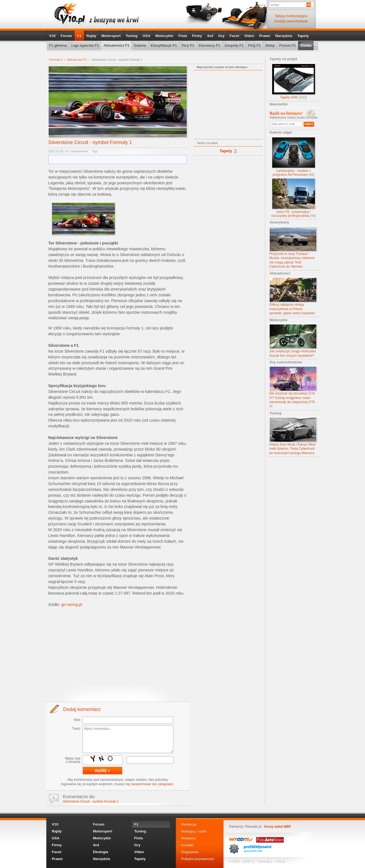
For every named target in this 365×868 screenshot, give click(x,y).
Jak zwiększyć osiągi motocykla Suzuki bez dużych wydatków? (293, 341)
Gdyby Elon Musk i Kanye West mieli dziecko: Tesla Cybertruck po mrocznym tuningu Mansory (293, 436)
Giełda (306, 45)
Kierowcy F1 (209, 45)
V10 (52, 36)
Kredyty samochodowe (291, 21)
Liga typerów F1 (85, 45)
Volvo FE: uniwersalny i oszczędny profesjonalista (294, 198)
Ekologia (101, 852)
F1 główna (58, 45)
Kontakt (187, 845)
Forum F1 (288, 45)
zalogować (165, 784)
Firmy (197, 36)
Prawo (265, 36)
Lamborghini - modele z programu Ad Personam (294, 157)
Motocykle (165, 36)
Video (249, 36)
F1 (79, 36)
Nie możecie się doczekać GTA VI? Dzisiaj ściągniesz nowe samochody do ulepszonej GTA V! (293, 387)
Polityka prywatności (198, 859)
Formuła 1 (56, 60)
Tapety (303, 36)
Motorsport (111, 36)
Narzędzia (284, 36)
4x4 (210, 36)
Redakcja (189, 824)
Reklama (188, 838)
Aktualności (280, 273)
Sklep (270, 45)
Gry (221, 36)
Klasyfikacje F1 (164, 45)
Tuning (132, 36)
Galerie (140, 45)
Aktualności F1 (116, 45)
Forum (66, 36)
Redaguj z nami (194, 831)
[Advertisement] (118, 654)
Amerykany (279, 222)
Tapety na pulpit (283, 59)
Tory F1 (188, 45)
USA (146, 36)
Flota (183, 36)
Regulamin (190, 852)
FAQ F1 (254, 45)
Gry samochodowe (286, 362)
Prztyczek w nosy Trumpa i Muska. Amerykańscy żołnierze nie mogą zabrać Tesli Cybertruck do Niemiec (293, 248)
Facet (234, 36)
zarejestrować (141, 784)
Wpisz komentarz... (128, 739)
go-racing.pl (72, 605)
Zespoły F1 (234, 45)
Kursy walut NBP (278, 827)
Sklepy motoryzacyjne (291, 16)
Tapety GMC (294, 82)
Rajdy (91, 36)
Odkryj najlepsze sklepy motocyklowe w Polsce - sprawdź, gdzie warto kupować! (293, 296)
